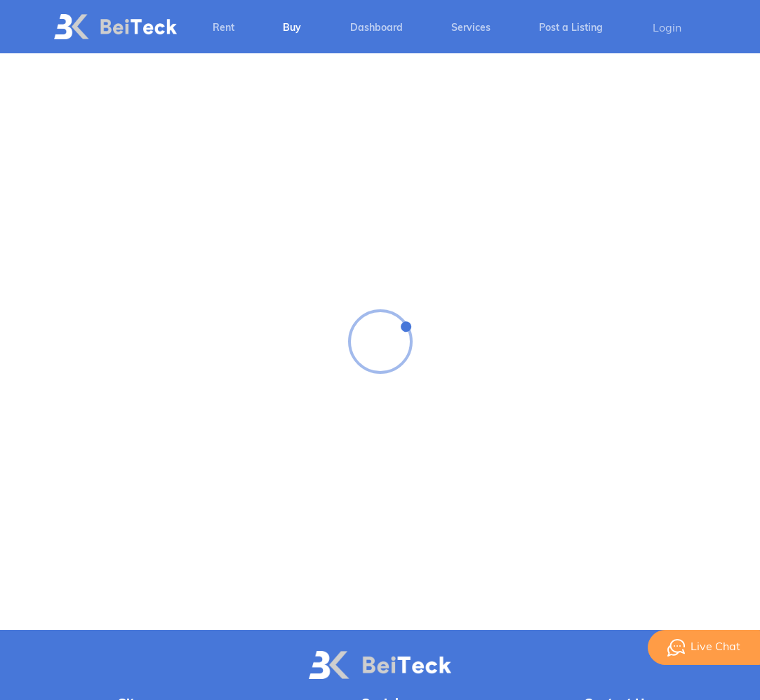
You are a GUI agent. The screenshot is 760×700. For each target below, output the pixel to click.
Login (667, 29)
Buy (292, 28)
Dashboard (376, 28)
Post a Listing (571, 28)
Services (471, 28)
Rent (224, 28)
